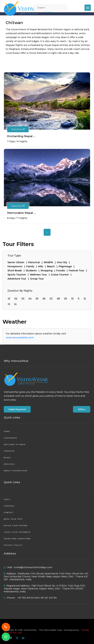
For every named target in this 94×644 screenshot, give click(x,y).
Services (9, 464)
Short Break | (17, 271)
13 (9, 304)
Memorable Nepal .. (21, 213)
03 (23, 298)
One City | (64, 262)
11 (79, 298)
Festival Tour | (78, 271)
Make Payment (17, 409)
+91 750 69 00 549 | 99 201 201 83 (37, 598)
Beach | (53, 266)
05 (37, 298)
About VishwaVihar (16, 471)
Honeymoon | (17, 266)
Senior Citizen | (18, 262)
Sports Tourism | (19, 275)
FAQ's (7, 499)
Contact (9, 513)
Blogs (7, 458)
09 (65, 298)
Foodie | (63, 271)
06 (44, 298)
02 (16, 298)
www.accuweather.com (20, 338)
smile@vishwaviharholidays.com (33, 567)
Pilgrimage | (67, 266)
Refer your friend (16, 526)
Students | (33, 271)
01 (9, 298)
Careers (9, 506)
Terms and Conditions (17, 539)
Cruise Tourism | (62, 275)
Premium (9, 451)
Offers (82, 409)
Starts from (18, 129)
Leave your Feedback (17, 532)
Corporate (10, 438)
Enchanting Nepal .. (21, 136)
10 (72, 298)
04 (30, 298)
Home (7, 431)
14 (15, 304)
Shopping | (48, 271)
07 (51, 298)
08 (58, 298)
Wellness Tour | (40, 275)
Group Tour (37, 279)
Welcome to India (15, 445)
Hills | (43, 266)
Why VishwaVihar (16, 361)
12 (85, 298)
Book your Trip (13, 519)
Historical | (36, 262)
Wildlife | (50, 262)
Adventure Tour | (19, 279)
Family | (32, 266)
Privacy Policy (13, 545)
